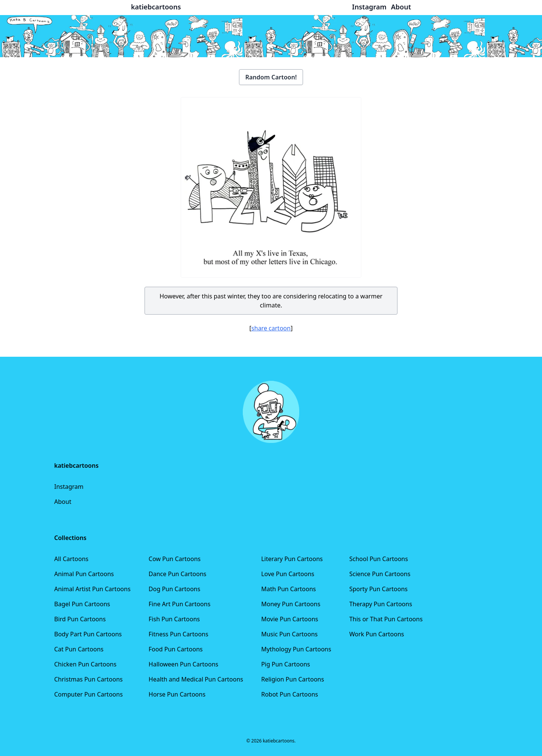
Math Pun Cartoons (289, 589)
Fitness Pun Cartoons (179, 634)
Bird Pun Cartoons (80, 619)
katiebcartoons (156, 7)
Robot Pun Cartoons (290, 694)
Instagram (69, 487)
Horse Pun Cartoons (177, 694)
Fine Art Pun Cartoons (180, 604)
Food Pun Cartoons (176, 649)
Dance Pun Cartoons (177, 574)
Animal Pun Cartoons (84, 574)
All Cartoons (71, 559)
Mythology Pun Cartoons (296, 649)
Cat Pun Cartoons (79, 649)
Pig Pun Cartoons (286, 664)
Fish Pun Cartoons (174, 619)
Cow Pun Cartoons (175, 559)
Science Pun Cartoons (380, 574)
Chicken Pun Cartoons (85, 664)
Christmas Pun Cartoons (88, 679)
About (63, 502)
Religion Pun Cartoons (293, 679)
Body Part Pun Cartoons (88, 634)
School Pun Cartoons (379, 559)
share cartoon (271, 328)
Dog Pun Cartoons (174, 589)
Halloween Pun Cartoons (183, 664)
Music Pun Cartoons (289, 634)
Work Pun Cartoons (377, 634)
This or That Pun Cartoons (386, 619)
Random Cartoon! (271, 77)
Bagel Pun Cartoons (82, 604)
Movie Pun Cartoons (290, 619)
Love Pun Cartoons (288, 574)
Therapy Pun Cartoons (381, 604)
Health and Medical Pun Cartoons (196, 679)
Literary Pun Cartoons (292, 559)
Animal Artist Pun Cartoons (92, 589)
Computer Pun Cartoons (88, 694)
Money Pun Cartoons (291, 604)
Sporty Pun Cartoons (378, 589)
